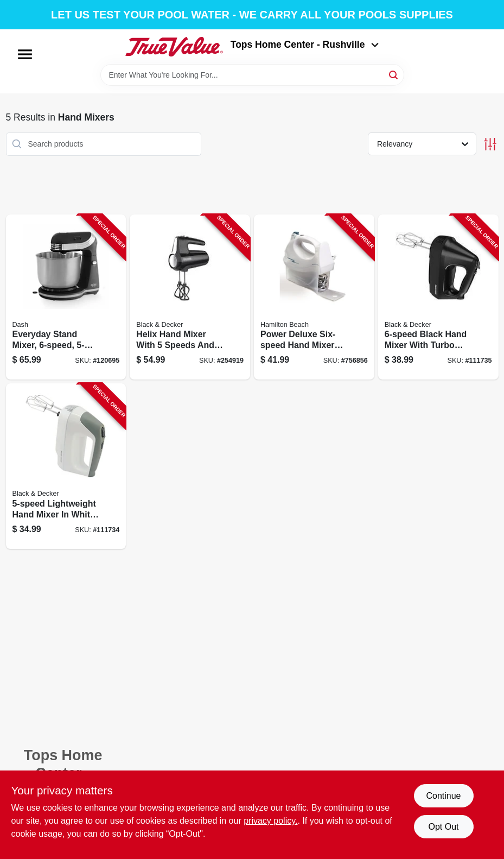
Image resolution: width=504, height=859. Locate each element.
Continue (443, 796)
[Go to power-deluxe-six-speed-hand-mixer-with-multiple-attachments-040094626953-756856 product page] (314, 297)
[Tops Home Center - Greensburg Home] (174, 47)
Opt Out (443, 827)
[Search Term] (252, 75)
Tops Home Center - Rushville (305, 45)
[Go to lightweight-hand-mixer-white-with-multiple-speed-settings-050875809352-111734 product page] (66, 466)
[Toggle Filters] (490, 144)
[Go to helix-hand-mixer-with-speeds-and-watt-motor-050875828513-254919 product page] (190, 297)
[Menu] (25, 54)
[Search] (394, 74)
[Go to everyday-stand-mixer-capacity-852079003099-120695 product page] (66, 297)
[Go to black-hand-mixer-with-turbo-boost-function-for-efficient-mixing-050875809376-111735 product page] (438, 297)
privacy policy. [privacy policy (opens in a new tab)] (270, 821)
